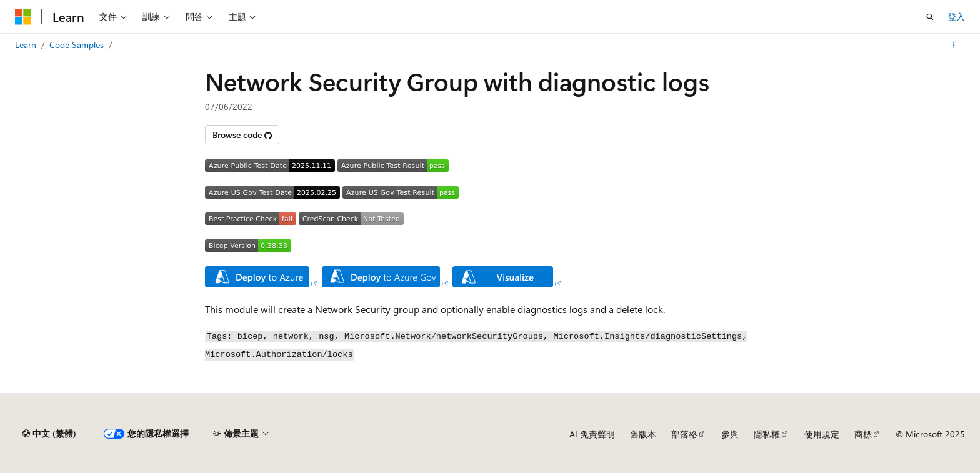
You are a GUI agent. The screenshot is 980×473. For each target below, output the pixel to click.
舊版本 (643, 434)
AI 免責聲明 (592, 434)
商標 (863, 434)
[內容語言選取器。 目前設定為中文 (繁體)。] (49, 434)
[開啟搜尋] (930, 17)
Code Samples (77, 45)
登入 (956, 17)
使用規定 (822, 434)
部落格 (684, 434)
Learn (26, 45)
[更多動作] (954, 45)
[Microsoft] (23, 17)
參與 (730, 434)
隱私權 (767, 434)
